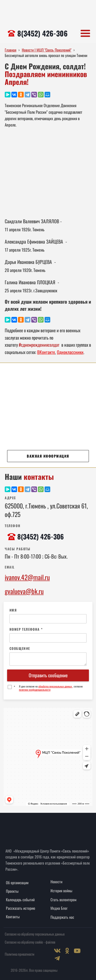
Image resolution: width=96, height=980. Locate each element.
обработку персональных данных (55, 686)
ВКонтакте (46, 352)
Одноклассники (70, 352)
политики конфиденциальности (35, 690)
